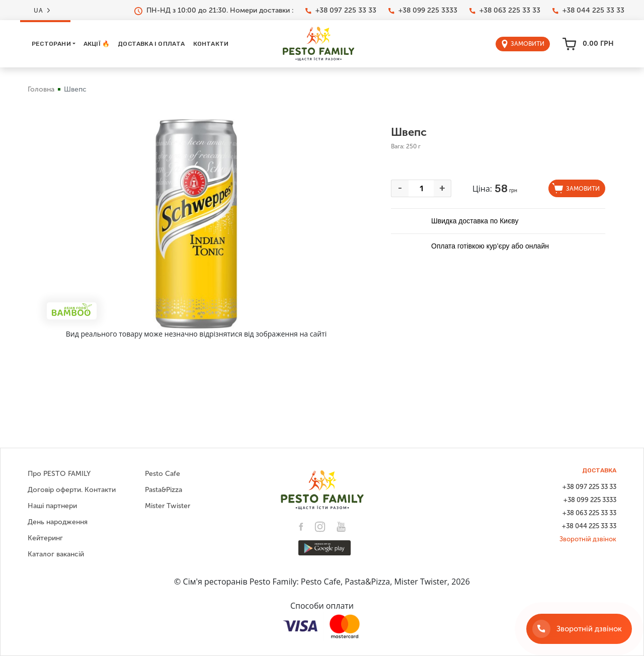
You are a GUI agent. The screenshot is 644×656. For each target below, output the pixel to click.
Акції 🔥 (97, 44)
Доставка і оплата (151, 44)
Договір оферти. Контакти (72, 490)
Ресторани (51, 44)
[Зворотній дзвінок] (579, 629)
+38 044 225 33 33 (588, 11)
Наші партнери (52, 506)
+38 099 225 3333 (423, 11)
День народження (58, 522)
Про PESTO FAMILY (59, 474)
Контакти (211, 44)
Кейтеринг (45, 538)
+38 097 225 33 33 (341, 11)
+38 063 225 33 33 (505, 11)
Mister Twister (168, 506)
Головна (41, 89)
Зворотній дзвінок (588, 539)
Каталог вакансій (56, 554)
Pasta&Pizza (164, 490)
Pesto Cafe (163, 474)
